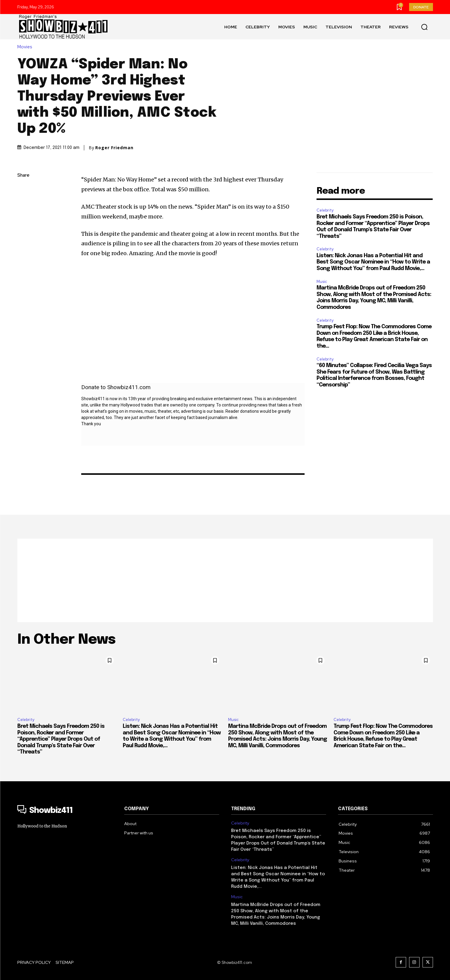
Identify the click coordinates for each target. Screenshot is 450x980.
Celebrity (325, 210)
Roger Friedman (114, 148)
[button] (424, 27)
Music (322, 282)
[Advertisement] (225, 580)
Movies (26, 47)
